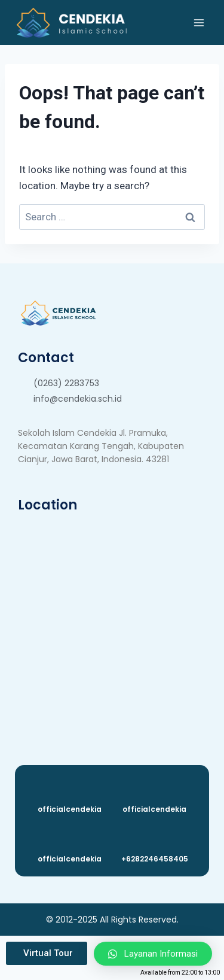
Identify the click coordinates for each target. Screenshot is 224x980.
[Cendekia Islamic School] (71, 22)
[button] (47, 953)
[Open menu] (199, 22)
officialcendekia (70, 809)
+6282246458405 (155, 859)
